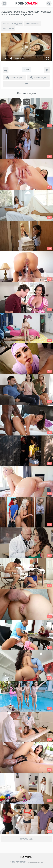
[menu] (4, 4)
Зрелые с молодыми (12, 24)
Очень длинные (32, 24)
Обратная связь (26, 857)
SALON (27, 3)
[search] (49, 4)
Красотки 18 (8, 28)
